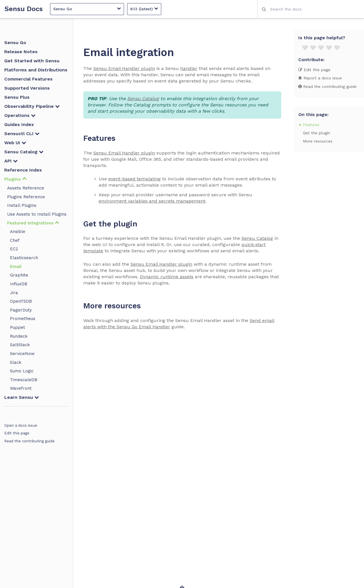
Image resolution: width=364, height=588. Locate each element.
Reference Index (23, 170)
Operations (20, 115)
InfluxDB (19, 284)
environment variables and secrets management (152, 201)
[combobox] (311, 9)
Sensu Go (87, 9)
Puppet (17, 327)
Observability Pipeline (32, 106)
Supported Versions (27, 88)
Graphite (19, 275)
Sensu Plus (17, 97)
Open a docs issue (21, 425)
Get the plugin (317, 133)
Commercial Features (28, 79)
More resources (318, 141)
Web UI (15, 143)
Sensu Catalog (24, 152)
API (11, 161)
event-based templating (135, 179)
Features (311, 125)
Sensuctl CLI (22, 134)
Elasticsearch (24, 258)
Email (16, 267)
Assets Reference (26, 188)
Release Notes (21, 52)
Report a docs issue (320, 78)
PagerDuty (21, 310)
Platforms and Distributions (36, 70)
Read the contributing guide (29, 441)
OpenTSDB (21, 301)
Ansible (18, 232)
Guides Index (19, 124)
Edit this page (17, 433)
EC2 (14, 249)
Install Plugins (22, 205)
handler (189, 68)
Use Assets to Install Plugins (37, 214)
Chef (15, 240)
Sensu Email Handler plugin (124, 68)
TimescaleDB (24, 380)
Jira (14, 293)
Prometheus (23, 319)
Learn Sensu (22, 397)
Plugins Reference (26, 197)
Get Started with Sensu (32, 61)
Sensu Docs (24, 9)
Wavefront (21, 388)
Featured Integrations (33, 223)
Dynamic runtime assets (167, 277)
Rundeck (19, 336)
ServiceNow (22, 354)
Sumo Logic (22, 371)
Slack (16, 362)
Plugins (15, 179)
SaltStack (20, 345)
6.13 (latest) (144, 9)
